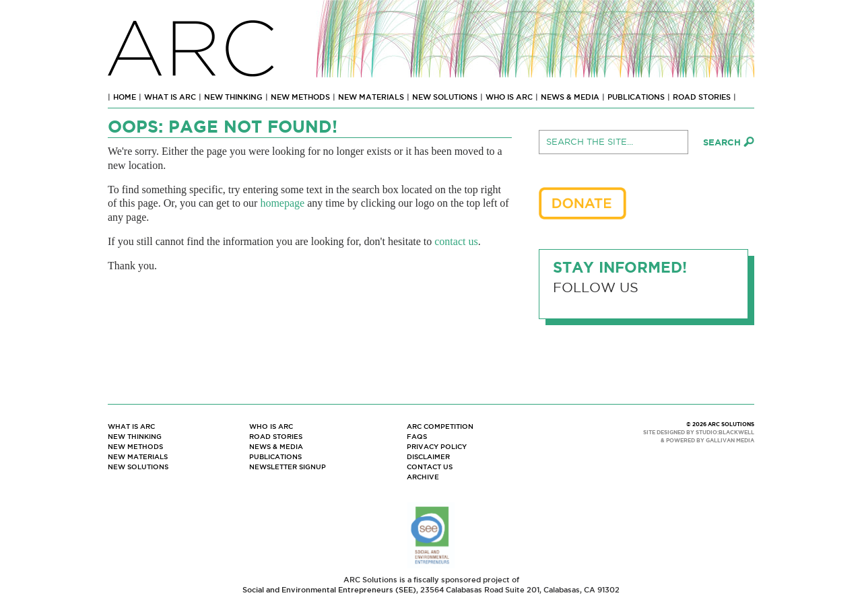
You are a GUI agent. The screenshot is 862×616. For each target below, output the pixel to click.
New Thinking (233, 97)
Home (125, 97)
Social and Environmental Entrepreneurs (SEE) (329, 590)
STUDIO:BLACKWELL (725, 433)
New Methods (300, 97)
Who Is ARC (509, 97)
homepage (282, 203)
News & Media (570, 97)
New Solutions (445, 97)
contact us (456, 241)
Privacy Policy (437, 447)
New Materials (371, 97)
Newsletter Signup (288, 467)
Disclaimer (428, 457)
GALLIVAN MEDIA (730, 441)
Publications (636, 97)
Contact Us (430, 467)
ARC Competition (440, 426)
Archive (423, 477)
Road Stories (702, 97)
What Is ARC (170, 97)
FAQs (417, 437)
